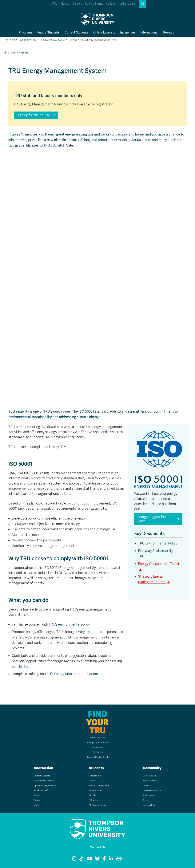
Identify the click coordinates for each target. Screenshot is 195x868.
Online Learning (104, 32)
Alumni (37, 795)
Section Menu (17, 53)
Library (92, 781)
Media (37, 805)
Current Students (76, 32)
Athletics (111, 4)
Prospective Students (44, 781)
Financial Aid (95, 776)
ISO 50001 (86, 411)
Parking (146, 786)
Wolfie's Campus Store (99, 786)
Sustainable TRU (28, 40)
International (149, 32)
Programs (26, 32)
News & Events (94, 4)
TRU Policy (97, 752)
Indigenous (128, 32)
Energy (73, 40)
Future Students (48, 32)
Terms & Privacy (98, 738)
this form (25, 667)
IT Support (94, 800)
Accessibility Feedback (98, 757)
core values (62, 411)
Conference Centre (152, 790)
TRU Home (9, 40)
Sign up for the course (33, 115)
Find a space (149, 795)
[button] (142, 4)
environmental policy (74, 624)
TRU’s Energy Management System (71, 674)
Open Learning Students (45, 786)
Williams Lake (128, 4)
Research (170, 32)
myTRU (53, 4)
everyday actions (89, 632)
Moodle (65, 4)
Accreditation (98, 748)
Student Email (96, 790)
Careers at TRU (150, 776)
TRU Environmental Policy (158, 543)
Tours (145, 800)
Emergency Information (98, 743)
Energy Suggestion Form (151, 519)
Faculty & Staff (41, 790)
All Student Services (98, 805)
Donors (37, 800)
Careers (77, 4)
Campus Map (149, 805)
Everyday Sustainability (53, 40)
